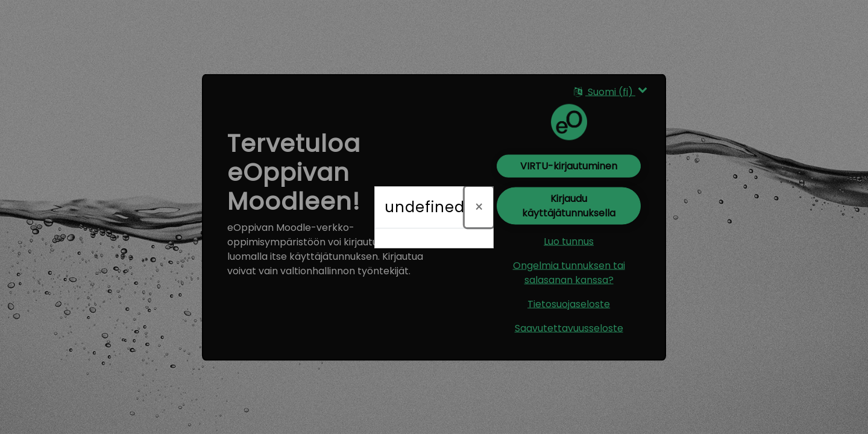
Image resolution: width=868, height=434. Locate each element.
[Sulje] (479, 207)
